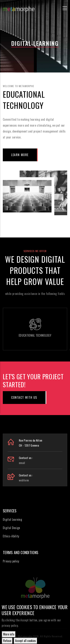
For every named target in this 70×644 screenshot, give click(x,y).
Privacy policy (11, 561)
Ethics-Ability (11, 536)
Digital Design (11, 528)
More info (9, 634)
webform (24, 480)
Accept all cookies (25, 641)
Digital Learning (12, 519)
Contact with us (24, 397)
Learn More (20, 155)
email (22, 463)
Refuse (7, 641)
